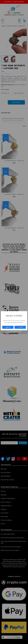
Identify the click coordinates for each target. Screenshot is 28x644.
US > (8, 327)
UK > (20, 327)
